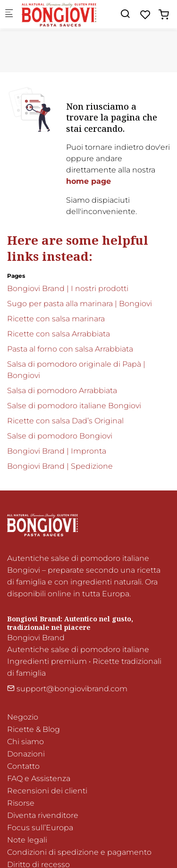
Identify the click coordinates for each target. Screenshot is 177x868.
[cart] (164, 15)
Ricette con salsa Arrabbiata (59, 334)
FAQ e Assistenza (39, 778)
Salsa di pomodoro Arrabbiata (62, 391)
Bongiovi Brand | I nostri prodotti (68, 288)
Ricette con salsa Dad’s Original (65, 421)
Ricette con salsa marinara (56, 319)
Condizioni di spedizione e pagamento (79, 852)
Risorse (21, 803)
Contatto (23, 766)
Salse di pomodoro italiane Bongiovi (74, 406)
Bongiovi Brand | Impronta (57, 451)
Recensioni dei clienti (47, 791)
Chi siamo (25, 742)
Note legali (27, 840)
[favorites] (145, 15)
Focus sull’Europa (40, 828)
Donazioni (26, 754)
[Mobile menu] (9, 14)
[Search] (125, 14)
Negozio (23, 717)
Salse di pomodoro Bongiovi (60, 436)
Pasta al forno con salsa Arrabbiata (70, 349)
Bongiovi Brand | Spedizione (60, 466)
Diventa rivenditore (43, 815)
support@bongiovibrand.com (67, 689)
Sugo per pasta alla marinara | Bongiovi (80, 304)
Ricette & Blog (34, 729)
